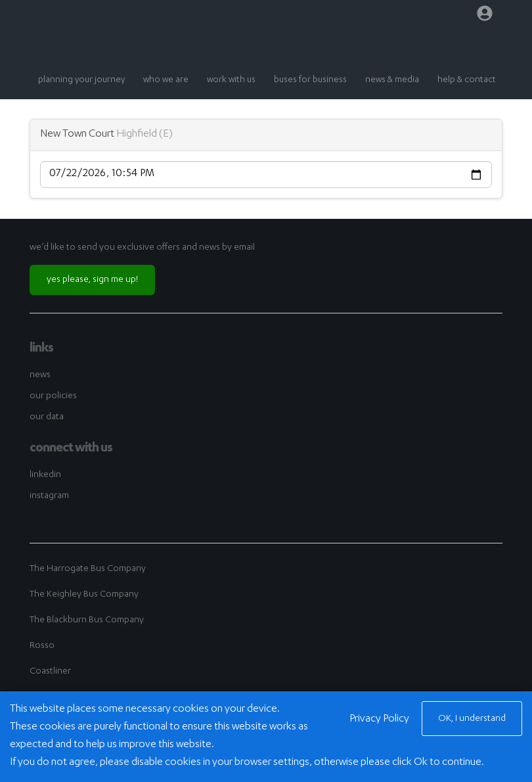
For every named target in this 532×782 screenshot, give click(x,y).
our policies (53, 396)
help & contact (467, 80)
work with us (231, 80)
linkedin (45, 475)
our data (47, 417)
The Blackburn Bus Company (87, 620)
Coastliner (50, 672)
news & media (392, 80)
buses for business (310, 80)
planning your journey (81, 80)
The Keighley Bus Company (84, 595)
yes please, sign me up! (92, 280)
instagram (49, 496)
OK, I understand (472, 719)
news (40, 375)
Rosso (42, 646)
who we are (166, 80)
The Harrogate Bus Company (88, 569)
